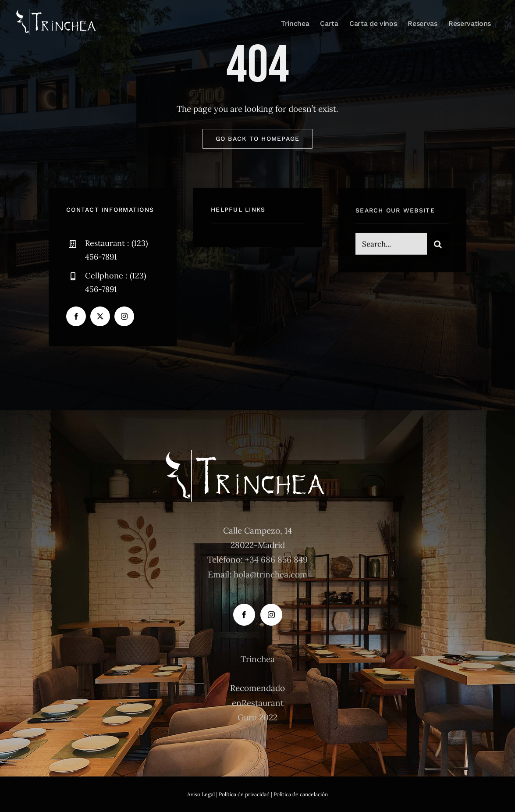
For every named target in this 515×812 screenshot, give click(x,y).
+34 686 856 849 (276, 559)
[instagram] (124, 316)
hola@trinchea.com (270, 574)
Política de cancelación (301, 794)
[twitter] (100, 316)
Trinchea (258, 659)
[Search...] (391, 245)
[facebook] (76, 316)
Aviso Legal (201, 794)
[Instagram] (271, 615)
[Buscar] (438, 245)
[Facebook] (244, 615)
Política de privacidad (244, 794)
